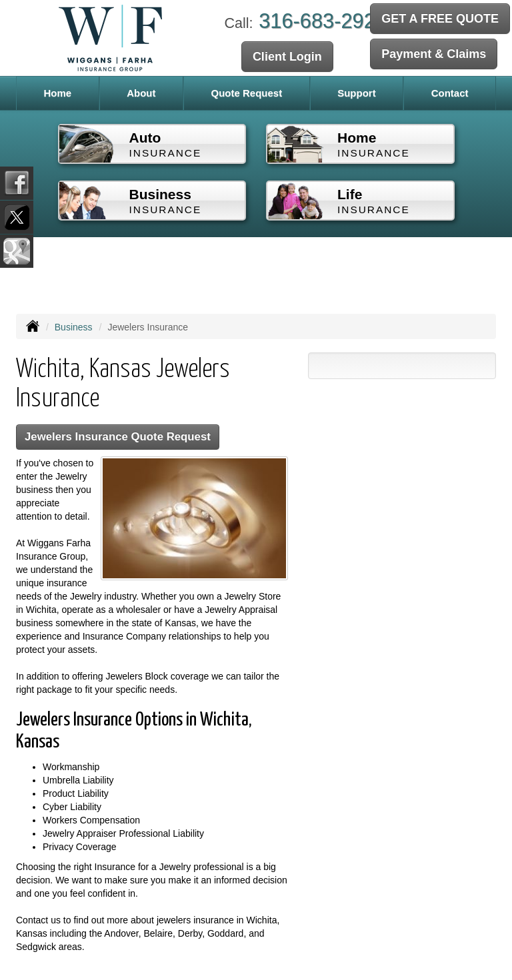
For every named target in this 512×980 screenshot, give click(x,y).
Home (57, 93)
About (141, 93)
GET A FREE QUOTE (440, 19)
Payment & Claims (434, 54)
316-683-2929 (323, 21)
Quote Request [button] (246, 93)
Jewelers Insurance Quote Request (118, 437)
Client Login (287, 57)
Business (74, 327)
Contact (450, 93)
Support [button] (357, 93)
